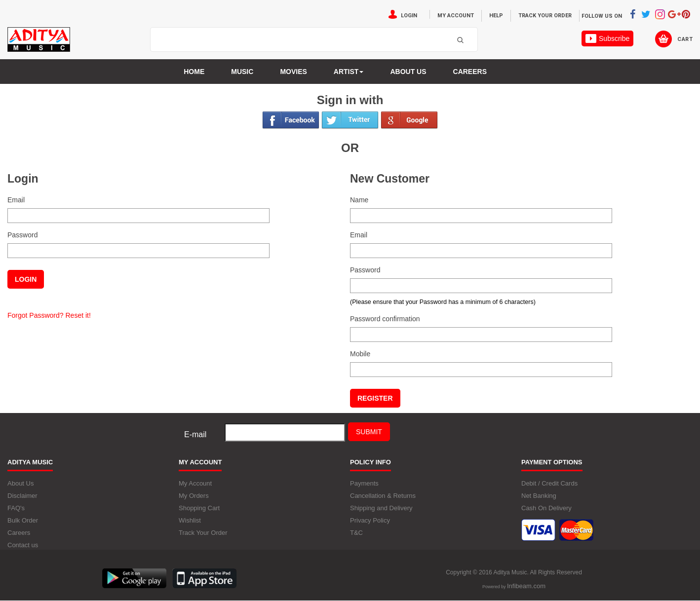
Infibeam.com (526, 586)
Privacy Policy (370, 520)
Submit (369, 432)
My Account (456, 16)
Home (194, 72)
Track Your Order (545, 16)
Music (242, 72)
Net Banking (539, 496)
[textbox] (302, 40)
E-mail (195, 434)
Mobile (360, 354)
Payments (364, 483)
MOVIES (293, 72)
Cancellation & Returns (383, 496)
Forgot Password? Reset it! (49, 315)
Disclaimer (22, 496)
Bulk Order (23, 520)
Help (496, 16)
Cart (685, 39)
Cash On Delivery (546, 508)
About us (408, 72)
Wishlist (190, 520)
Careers (470, 72)
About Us (20, 483)
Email (16, 200)
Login (409, 16)
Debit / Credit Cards (549, 483)
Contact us (23, 545)
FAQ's (16, 508)
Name (359, 200)
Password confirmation (385, 319)
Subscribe (607, 38)
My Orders (194, 496)
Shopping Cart (199, 508)
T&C (356, 533)
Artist (349, 72)
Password (22, 235)
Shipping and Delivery (381, 508)
